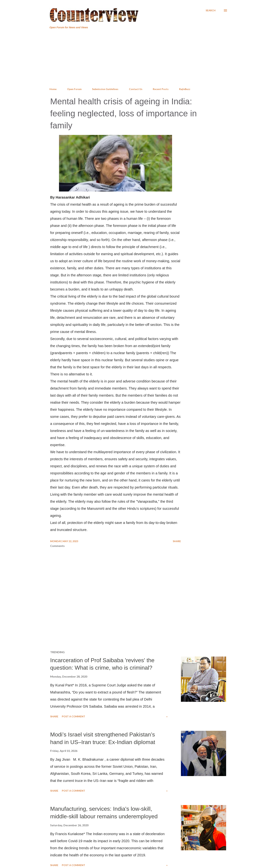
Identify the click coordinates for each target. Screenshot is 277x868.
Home (53, 89)
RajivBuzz (185, 89)
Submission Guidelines (105, 89)
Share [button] (177, 541)
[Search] (211, 10)
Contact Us (136, 89)
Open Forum (74, 89)
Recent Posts (161, 89)
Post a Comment (73, 716)
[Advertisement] (138, 58)
